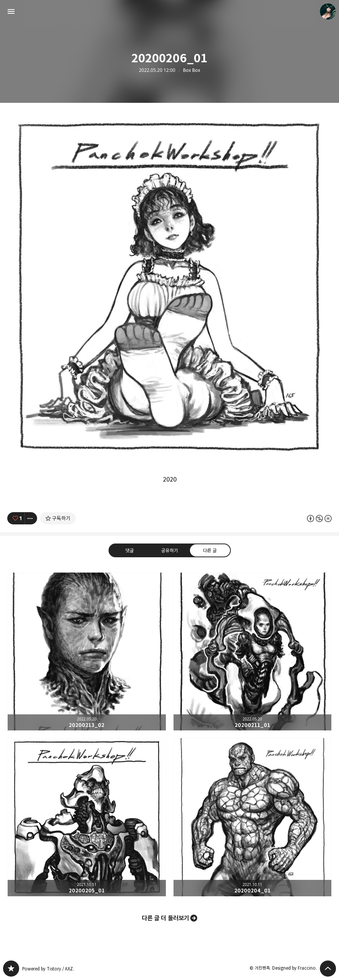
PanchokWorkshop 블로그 (11, 969)
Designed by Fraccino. (294, 968)
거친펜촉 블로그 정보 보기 (328, 11)
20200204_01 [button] (253, 817)
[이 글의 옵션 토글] (31, 518)
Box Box (192, 70)
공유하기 (169, 550)
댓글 (129, 550)
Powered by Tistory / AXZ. (48, 969)
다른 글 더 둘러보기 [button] (165, 918)
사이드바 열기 (11, 11)
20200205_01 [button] (87, 817)
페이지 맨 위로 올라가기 (328, 969)
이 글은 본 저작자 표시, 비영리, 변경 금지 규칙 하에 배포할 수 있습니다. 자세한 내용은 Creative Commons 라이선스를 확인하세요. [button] (319, 518)
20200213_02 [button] (87, 652)
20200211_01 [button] (253, 652)
